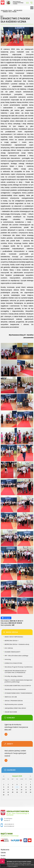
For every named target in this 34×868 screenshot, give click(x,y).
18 (13, 790)
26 (17, 792)
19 (17, 790)
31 (8, 795)
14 (26, 787)
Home (10, 10)
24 (8, 792)
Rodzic (3, 858)
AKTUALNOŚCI (17, 10)
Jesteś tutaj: (5, 10)
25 (13, 792)
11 (13, 787)
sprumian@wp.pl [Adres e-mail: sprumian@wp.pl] (9, 826)
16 (4, 790)
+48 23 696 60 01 (31, 3)
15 (30, 787)
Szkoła (3, 853)
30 (4, 795)
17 (8, 790)
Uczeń (3, 855)
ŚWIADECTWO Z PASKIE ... (9, 12)
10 (8, 787)
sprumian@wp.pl (27, 3)
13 (22, 787)
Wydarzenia (5, 850)
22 (30, 790)
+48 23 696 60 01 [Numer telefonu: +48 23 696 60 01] (9, 824)
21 (26, 790)
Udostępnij (6, 618)
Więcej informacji (6, 734)
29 (31, 792)
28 (26, 792)
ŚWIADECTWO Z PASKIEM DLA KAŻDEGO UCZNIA (15, 20)
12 (17, 787)
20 (22, 790)
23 (4, 792)
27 (22, 792)
